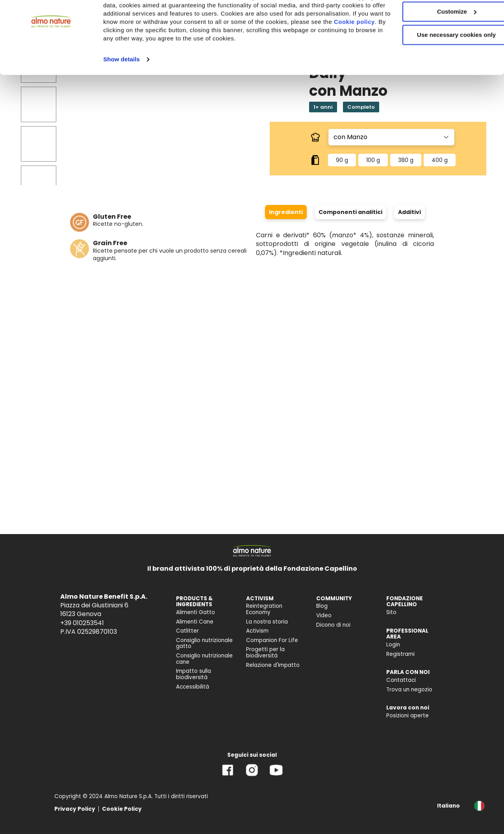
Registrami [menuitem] (400, 654)
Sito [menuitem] (391, 612)
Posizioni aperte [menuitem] (408, 716)
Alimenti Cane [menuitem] (195, 622)
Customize (439, 43)
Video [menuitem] (324, 615)
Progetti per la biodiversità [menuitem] (265, 652)
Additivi (409, 212)
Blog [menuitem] (322, 606)
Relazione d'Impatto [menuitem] (273, 665)
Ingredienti (286, 212)
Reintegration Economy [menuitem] (264, 609)
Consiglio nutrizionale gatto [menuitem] (204, 643)
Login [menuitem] (393, 645)
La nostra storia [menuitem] (267, 622)
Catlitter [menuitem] (187, 631)
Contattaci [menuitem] (401, 680)
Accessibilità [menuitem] (193, 687)
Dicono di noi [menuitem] (333, 625)
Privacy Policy (75, 809)
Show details (121, 99)
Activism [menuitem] (257, 631)
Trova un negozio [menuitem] (409, 690)
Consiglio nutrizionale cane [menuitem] (204, 659)
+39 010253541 (82, 623)
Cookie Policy (122, 809)
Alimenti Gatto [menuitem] (195, 612)
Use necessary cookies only (438, 66)
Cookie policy (192, 61)
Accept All (438, 20)
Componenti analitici (350, 212)
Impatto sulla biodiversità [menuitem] (194, 674)
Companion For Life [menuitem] (272, 640)
